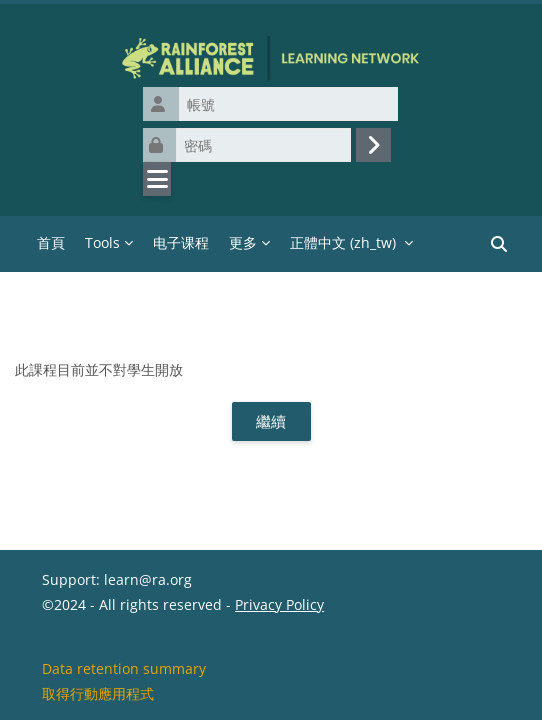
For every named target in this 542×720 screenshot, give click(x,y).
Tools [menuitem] (102, 242)
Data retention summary (124, 668)
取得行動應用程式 (98, 693)
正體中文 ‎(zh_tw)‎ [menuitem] (343, 242)
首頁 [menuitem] (51, 242)
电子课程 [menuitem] (181, 242)
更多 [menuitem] (243, 242)
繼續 (271, 421)
